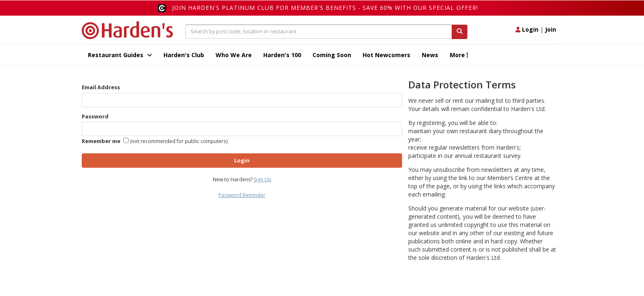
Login (527, 29)
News (430, 55)
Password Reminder (242, 195)
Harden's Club (184, 55)
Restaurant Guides (120, 55)
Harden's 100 (282, 55)
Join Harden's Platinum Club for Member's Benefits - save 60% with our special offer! (325, 8)
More (459, 55)
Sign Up (263, 179)
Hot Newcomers (386, 55)
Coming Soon (332, 55)
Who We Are (234, 55)
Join (551, 29)
